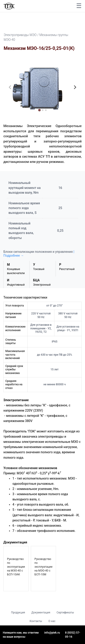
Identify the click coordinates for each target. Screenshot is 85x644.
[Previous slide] (10, 87)
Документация (41, 613)
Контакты (36, 621)
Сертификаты (65, 613)
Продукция (18, 613)
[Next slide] (75, 87)
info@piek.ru (52, 633)
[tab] (39, 110)
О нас (52, 621)
